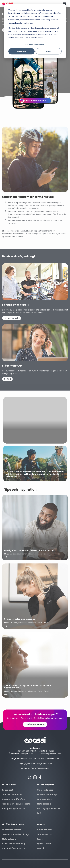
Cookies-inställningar (35, 44)
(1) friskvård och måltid (36, 758)
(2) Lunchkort (53, 758)
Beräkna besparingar (48, 795)
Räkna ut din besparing (35, 101)
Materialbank (44, 804)
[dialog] (35, 31)
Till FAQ (7, 385)
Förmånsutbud (45, 799)
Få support (8, 790)
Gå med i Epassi (45, 790)
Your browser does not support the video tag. (35, 426)
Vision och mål (44, 830)
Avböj (49, 51)
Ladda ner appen (35, 724)
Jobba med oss (45, 834)
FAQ (39, 813)
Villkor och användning (14, 844)
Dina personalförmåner (14, 799)
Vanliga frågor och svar (14, 808)
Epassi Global (44, 844)
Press (40, 839)
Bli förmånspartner (12, 830)
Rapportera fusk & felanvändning (35, 768)
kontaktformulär (47, 751)
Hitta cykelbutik (12, 324)
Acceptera (21, 51)
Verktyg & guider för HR (49, 808)
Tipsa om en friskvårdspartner (17, 804)
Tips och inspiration (12, 795)
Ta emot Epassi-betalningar (16, 834)
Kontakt (41, 848)
